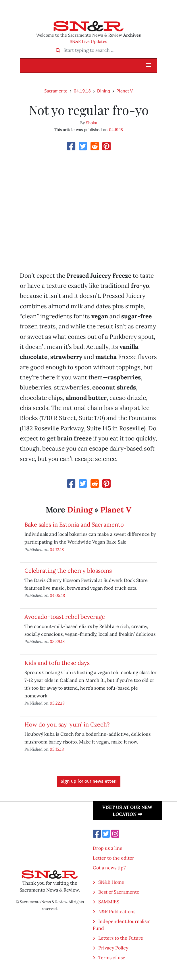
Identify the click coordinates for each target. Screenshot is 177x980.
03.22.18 (57, 703)
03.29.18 (57, 641)
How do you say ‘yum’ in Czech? (67, 724)
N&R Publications (117, 911)
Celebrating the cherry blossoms (68, 571)
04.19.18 (82, 91)
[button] (149, 65)
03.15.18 (57, 749)
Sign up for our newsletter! (89, 782)
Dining (104, 91)
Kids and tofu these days (57, 663)
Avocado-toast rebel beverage (65, 617)
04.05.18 (57, 595)
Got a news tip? (109, 868)
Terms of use (112, 958)
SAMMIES (109, 902)
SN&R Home (111, 882)
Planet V (125, 91)
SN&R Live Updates (88, 41)
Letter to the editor (113, 858)
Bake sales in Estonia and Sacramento (74, 524)
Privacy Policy (113, 948)
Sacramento (56, 91)
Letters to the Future (121, 938)
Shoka (92, 123)
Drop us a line (108, 848)
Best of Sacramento (119, 892)
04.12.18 (57, 549)
